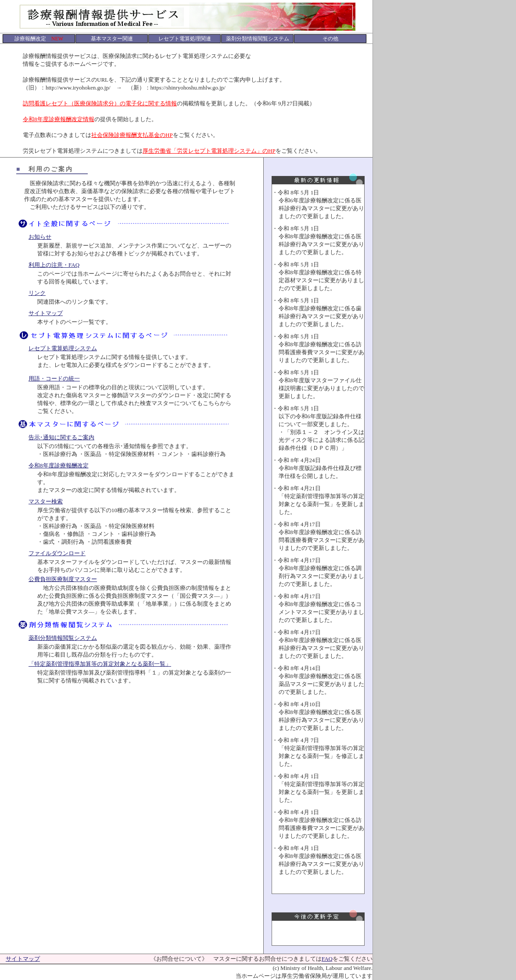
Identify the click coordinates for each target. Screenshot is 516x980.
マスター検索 (46, 501)
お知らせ (40, 237)
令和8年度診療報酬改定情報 (59, 119)
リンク (37, 293)
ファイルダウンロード (57, 553)
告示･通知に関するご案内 (61, 437)
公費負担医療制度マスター (63, 579)
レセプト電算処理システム (63, 348)
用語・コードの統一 (54, 379)
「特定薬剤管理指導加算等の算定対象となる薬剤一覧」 (100, 664)
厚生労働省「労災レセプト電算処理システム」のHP (209, 151)
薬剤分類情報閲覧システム (63, 638)
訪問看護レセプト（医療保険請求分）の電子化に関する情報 (100, 103)
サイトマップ (46, 313)
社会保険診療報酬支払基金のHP (132, 135)
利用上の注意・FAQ (54, 265)
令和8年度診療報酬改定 (59, 465)
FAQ (327, 959)
